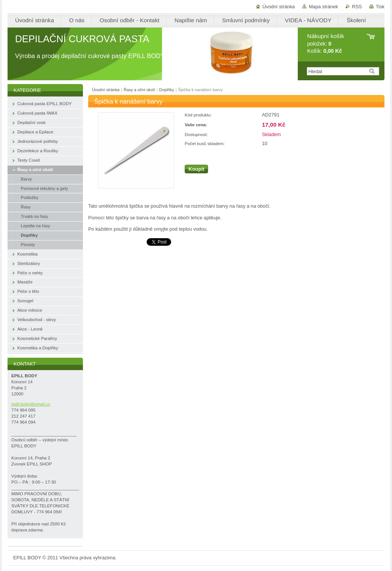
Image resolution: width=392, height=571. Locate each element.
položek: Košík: (326, 44)
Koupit (196, 169)
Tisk (380, 7)
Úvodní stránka (279, 7)
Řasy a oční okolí (139, 90)
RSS (357, 7)
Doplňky (166, 90)
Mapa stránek (323, 7)
